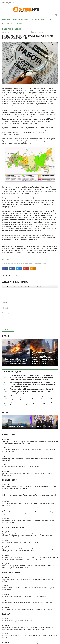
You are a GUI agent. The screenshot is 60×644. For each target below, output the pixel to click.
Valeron (17, 32)
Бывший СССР (46, 19)
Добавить (8, 329)
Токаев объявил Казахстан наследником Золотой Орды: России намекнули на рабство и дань (29, 451)
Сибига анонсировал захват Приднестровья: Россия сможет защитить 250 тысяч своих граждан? (29, 496)
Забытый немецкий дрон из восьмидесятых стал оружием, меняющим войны (28, 580)
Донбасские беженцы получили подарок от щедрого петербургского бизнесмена (27, 474)
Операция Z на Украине (21, 19)
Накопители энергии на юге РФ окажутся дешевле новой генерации (27, 603)
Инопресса (35, 19)
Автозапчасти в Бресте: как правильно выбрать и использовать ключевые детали (29, 637)
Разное (20, 23)
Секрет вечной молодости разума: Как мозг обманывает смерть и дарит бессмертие (28, 589)
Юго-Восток (6, 19)
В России (16, 29)
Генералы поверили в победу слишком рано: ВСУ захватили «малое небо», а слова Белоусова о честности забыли (30, 567)
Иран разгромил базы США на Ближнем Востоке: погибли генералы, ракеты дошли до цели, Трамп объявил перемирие (30, 550)
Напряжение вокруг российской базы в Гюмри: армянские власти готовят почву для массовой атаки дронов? (29, 487)
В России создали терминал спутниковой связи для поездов (24, 596)
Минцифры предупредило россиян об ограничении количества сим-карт (29, 609)
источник (6, 259)
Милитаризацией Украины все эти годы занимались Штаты (24, 467)
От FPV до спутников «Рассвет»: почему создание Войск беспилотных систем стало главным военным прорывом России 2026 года (30, 558)
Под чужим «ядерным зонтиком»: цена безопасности (21, 542)
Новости (6, 29)
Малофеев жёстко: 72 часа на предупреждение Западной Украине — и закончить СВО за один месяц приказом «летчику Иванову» (31, 391)
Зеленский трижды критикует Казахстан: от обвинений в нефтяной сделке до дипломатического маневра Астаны (29, 513)
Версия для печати (38, 32)
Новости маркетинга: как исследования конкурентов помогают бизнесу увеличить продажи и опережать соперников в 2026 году (28, 628)
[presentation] (18, 322)
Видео (6, 336)
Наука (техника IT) (9, 23)
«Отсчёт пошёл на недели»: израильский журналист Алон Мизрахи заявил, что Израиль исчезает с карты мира (32, 404)
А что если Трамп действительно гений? (17, 621)
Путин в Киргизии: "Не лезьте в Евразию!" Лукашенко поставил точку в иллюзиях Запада (28, 521)
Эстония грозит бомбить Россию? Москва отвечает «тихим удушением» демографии (28, 504)
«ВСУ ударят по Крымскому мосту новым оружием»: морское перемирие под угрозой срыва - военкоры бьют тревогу (30, 442)
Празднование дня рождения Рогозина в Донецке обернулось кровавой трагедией (28, 459)
